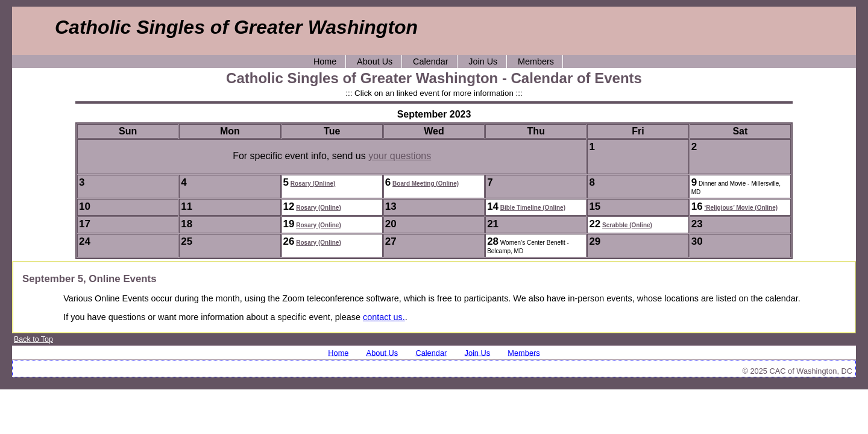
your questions (400, 156)
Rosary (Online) (313, 184)
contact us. (384, 317)
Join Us (483, 61)
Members (536, 61)
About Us (375, 61)
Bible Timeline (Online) (533, 208)
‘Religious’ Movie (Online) (741, 208)
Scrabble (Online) (627, 225)
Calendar (430, 61)
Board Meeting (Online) (426, 184)
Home (325, 61)
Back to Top (33, 339)
